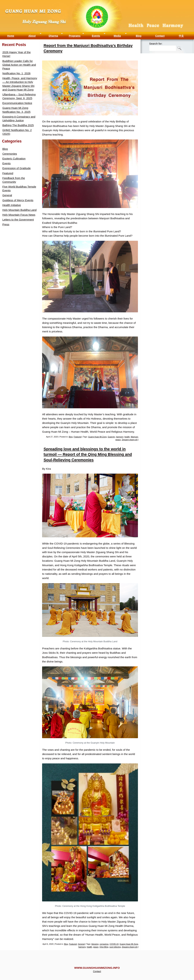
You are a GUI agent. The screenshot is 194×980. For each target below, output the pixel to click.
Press (6, 224)
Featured (77, 437)
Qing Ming (104, 947)
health (127, 437)
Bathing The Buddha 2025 (18, 125)
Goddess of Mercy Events (18, 200)
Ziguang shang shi (130, 440)
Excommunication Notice (17, 103)
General (81, 944)
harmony (120, 437)
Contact (160, 36)
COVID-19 (114, 944)
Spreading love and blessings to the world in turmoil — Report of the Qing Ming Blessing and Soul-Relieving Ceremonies (88, 454)
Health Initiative (12, 205)
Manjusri (134, 437)
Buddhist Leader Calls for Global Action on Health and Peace (19, 65)
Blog (139, 36)
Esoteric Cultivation (14, 159)
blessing (95, 944)
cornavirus (104, 944)
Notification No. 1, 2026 (16, 73)
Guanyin (111, 437)
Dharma (53, 36)
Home (11, 36)
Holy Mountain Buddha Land (19, 210)
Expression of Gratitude (16, 168)
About (32, 36)
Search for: (156, 44)
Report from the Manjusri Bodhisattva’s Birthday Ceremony (88, 48)
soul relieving (115, 947)
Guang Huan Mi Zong (97, 4)
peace (118, 440)
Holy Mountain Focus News (19, 215)
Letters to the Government (18, 220)
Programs (75, 36)
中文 (181, 36)
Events (96, 36)
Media (117, 36)
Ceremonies (10, 154)
